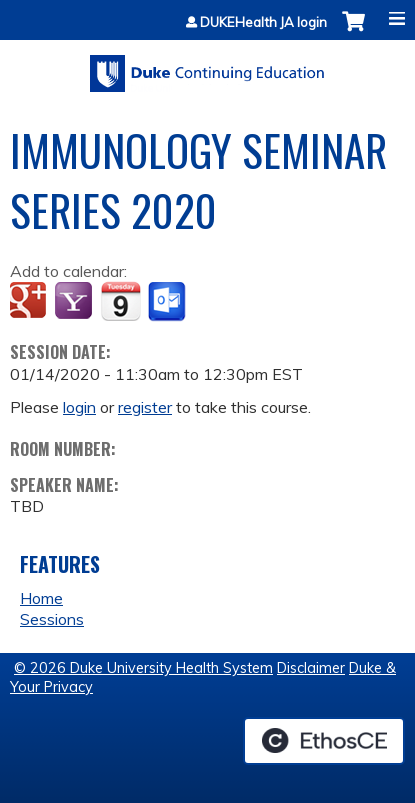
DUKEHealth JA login (263, 22)
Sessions (52, 619)
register (145, 407)
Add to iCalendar (120, 301)
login (79, 407)
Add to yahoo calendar (75, 302)
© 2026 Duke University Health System (143, 668)
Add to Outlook (168, 302)
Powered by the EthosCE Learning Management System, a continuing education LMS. (324, 741)
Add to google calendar (30, 302)
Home (41, 598)
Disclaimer (311, 668)
